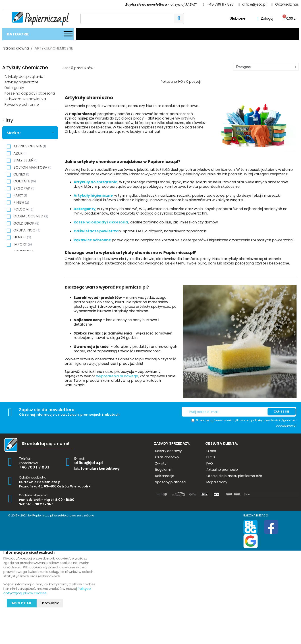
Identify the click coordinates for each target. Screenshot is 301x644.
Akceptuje (22, 603)
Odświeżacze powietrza (97, 231)
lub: (97, 469)
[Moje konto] (265, 19)
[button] (168, 451)
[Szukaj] (132, 19)
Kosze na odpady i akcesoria (101, 222)
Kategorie (18, 34)
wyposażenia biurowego (117, 376)
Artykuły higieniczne (93, 195)
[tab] (30, 133)
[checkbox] (9, 147)
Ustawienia (50, 603)
